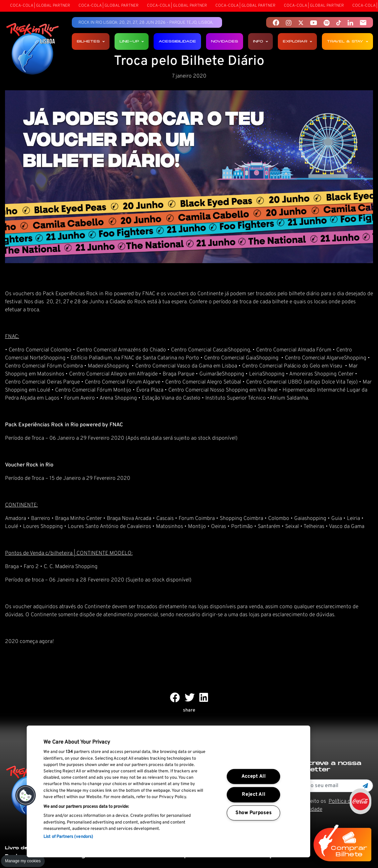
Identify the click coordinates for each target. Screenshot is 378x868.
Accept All (254, 777)
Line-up (132, 41)
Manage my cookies (23, 861)
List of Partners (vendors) (68, 837)
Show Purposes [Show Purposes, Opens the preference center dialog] (253, 813)
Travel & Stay (347, 41)
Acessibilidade (177, 41)
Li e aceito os (324, 805)
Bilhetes (91, 41)
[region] (168, 791)
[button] (26, 795)
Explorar (297, 41)
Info (260, 41)
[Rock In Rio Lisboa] (33, 49)
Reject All (253, 795)
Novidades (225, 41)
